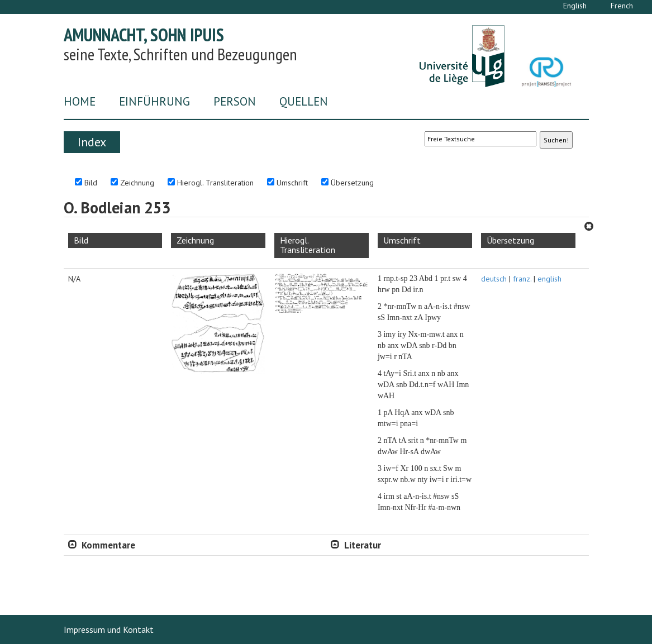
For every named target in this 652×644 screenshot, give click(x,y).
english (549, 279)
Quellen (304, 101)
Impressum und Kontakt (109, 629)
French (622, 6)
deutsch (494, 279)
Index (92, 142)
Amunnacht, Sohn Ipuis (144, 35)
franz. (522, 279)
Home (80, 101)
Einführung (154, 101)
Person (235, 101)
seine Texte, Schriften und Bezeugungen (180, 54)
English (575, 6)
